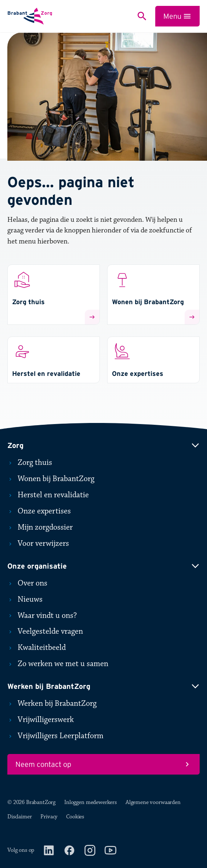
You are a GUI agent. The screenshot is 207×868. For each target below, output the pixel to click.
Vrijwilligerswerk (41, 720)
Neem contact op (103, 764)
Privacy (49, 817)
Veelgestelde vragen (45, 632)
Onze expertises (39, 511)
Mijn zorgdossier (40, 527)
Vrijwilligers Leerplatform (55, 736)
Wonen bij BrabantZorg (51, 479)
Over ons (27, 583)
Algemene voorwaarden (153, 802)
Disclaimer (19, 817)
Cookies (75, 817)
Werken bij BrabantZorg (52, 704)
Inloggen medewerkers (90, 802)
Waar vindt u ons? (42, 616)
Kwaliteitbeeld (37, 648)
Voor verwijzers (38, 544)
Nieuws (25, 600)
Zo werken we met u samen (58, 664)
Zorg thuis (30, 463)
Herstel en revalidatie (48, 495)
